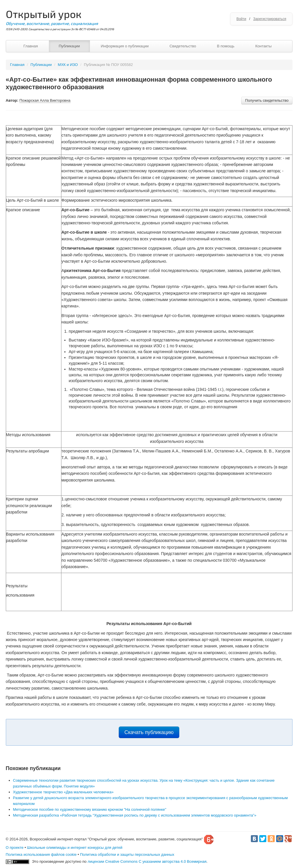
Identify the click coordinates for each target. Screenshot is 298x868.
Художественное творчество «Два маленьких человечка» (63, 792)
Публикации (69, 46)
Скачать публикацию (149, 732)
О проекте (15, 848)
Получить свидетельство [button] (267, 100)
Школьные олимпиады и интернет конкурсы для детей (75, 848)
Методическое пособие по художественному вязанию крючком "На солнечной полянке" (90, 809)
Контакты (263, 46)
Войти (241, 19)
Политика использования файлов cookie (41, 854)
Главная (31, 46)
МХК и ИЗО (68, 65)
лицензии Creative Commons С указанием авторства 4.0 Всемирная (147, 861)
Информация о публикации (125, 46)
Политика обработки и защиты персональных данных (127, 854)
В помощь (226, 46)
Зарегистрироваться (270, 19)
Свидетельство (183, 46)
